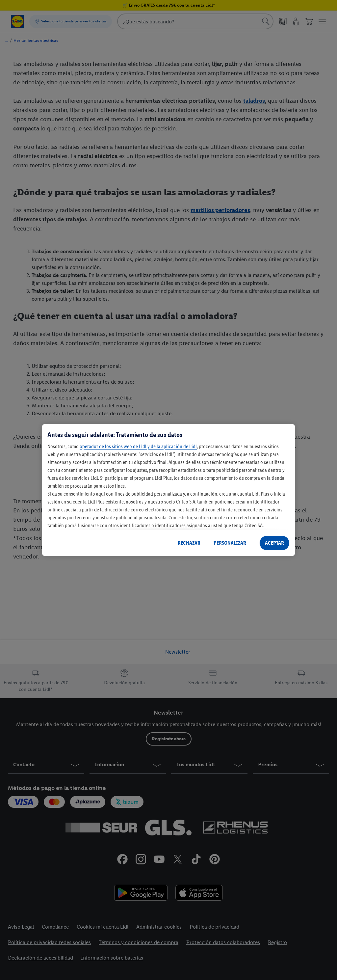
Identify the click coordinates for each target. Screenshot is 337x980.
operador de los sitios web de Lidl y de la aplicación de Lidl (138, 446)
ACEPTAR (274, 543)
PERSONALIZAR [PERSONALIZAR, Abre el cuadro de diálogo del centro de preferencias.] (230, 543)
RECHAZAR (189, 543)
